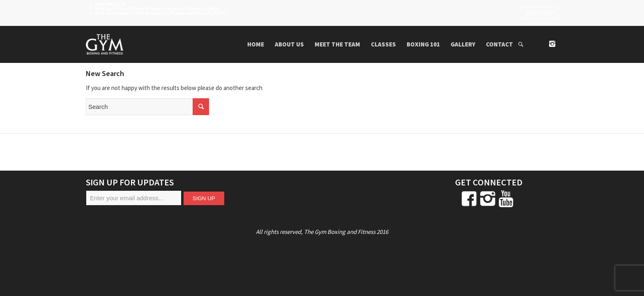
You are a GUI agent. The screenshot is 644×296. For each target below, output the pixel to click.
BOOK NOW (540, 13)
